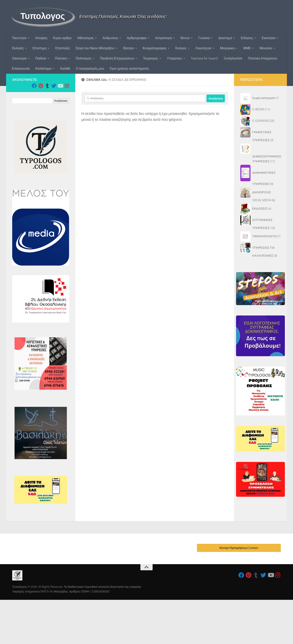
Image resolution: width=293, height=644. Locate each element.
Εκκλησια (269, 38)
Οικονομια (19, 58)
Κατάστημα (43, 69)
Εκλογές (18, 48)
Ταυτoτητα (19, 38)
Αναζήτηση (61, 101)
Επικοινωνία (21, 69)
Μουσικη (266, 48)
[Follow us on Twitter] (54, 86)
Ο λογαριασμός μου (90, 69)
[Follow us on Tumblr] (47, 86)
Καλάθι (65, 69)
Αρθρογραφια (137, 38)
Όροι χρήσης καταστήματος (129, 69)
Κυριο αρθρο (62, 38)
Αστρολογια (163, 38)
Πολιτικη (61, 58)
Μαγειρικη (227, 48)
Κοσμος (181, 48)
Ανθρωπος (110, 38)
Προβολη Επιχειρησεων (117, 58)
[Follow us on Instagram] (67, 86)
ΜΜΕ (247, 48)
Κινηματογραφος (155, 48)
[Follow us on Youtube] (60, 86)
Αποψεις (41, 38)
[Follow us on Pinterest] (41, 86)
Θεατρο (128, 48)
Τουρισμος (151, 58)
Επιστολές (63, 48)
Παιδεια (41, 58)
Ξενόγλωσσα (233, 58)
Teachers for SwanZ (204, 58)
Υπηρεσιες (174, 58)
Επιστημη (39, 48)
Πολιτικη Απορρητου (263, 58)
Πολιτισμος (83, 58)
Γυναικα (204, 38)
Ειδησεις (247, 38)
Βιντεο (185, 38)
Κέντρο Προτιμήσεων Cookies (239, 548)
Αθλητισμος (85, 38)
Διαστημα (225, 38)
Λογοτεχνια (203, 48)
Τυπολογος (43, 16)
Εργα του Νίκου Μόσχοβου (95, 48)
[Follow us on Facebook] (34, 86)
